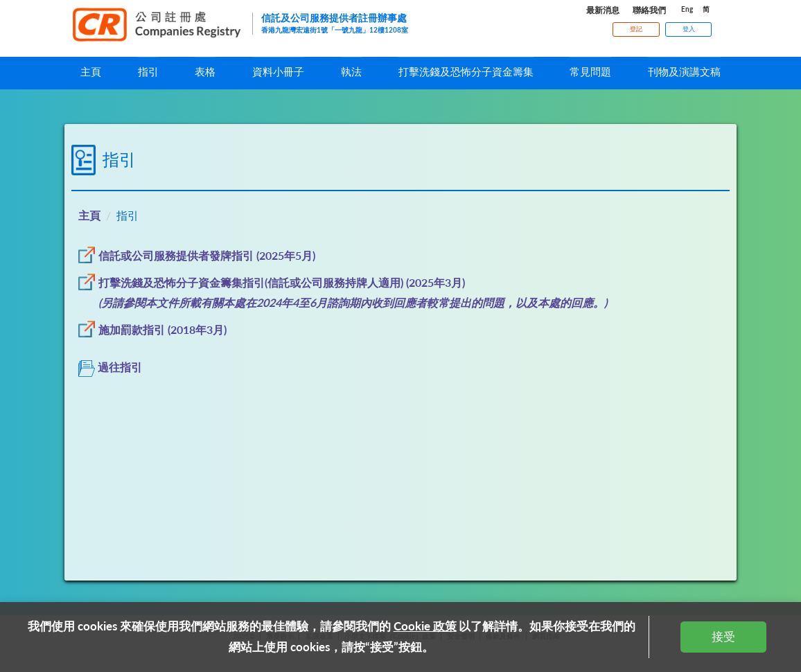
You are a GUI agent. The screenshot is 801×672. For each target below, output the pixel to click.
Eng (687, 9)
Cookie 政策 (425, 626)
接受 (723, 636)
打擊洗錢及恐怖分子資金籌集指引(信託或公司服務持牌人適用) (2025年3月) (282, 282)
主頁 (89, 215)
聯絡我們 (649, 10)
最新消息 (603, 10)
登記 (636, 29)
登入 (689, 29)
